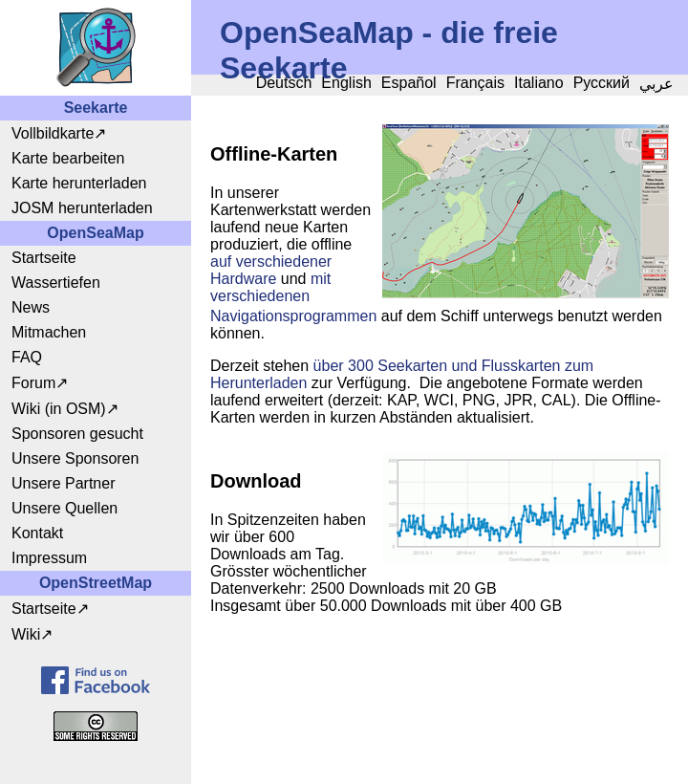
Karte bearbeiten (68, 158)
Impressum (49, 558)
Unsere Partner (64, 483)
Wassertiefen (56, 283)
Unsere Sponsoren (75, 458)
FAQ (27, 357)
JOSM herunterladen (82, 208)
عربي (656, 84)
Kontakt (37, 533)
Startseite (44, 258)
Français (475, 83)
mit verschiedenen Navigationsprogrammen (293, 297)
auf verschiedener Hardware (271, 270)
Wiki (26, 634)
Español (409, 83)
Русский (602, 83)
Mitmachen (49, 332)
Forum (33, 383)
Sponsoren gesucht (77, 434)
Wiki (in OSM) (59, 409)
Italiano (539, 83)
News (31, 307)
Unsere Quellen (64, 508)
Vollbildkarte (53, 133)
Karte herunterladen (79, 183)
